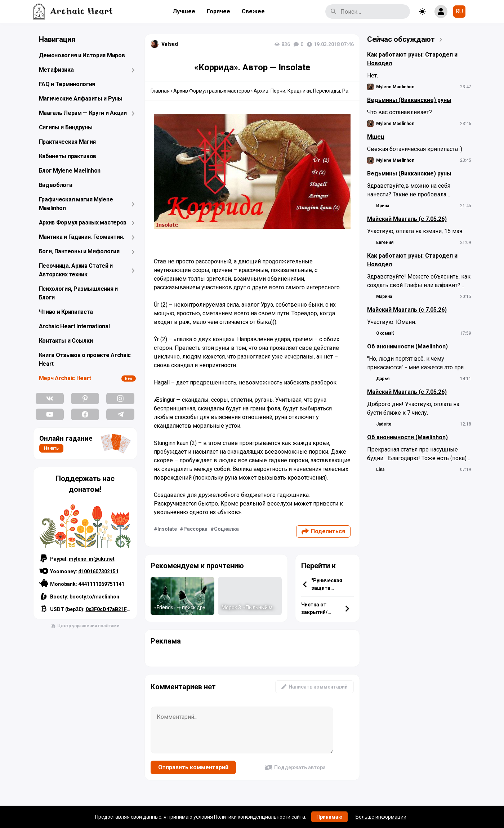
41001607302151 (98, 571)
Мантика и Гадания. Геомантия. (82, 237)
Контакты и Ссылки (66, 341)
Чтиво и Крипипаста (66, 312)
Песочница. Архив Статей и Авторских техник (76, 270)
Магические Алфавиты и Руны (81, 99)
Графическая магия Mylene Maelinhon (76, 204)
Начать (51, 448)
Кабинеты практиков (68, 156)
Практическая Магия (68, 142)
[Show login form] (441, 12)
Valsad (170, 44)
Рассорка (195, 529)
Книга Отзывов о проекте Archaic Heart (85, 359)
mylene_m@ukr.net (92, 559)
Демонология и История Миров (82, 55)
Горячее (218, 11)
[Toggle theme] (422, 12)
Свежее (253, 11)
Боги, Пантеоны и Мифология (79, 251)
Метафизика (56, 70)
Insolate (167, 529)
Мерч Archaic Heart (65, 378)
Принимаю (329, 817)
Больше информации (381, 817)
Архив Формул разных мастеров (83, 222)
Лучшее (184, 11)
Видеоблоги (56, 185)
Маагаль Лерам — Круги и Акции (83, 113)
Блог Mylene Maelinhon (70, 171)
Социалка (226, 529)
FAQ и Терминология (67, 84)
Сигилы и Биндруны (66, 127)
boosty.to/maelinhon (94, 597)
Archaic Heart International (74, 326)
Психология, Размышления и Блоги (79, 293)
